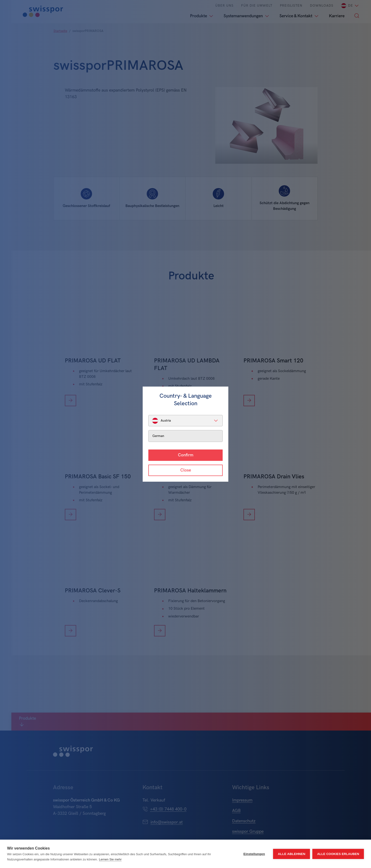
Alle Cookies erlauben (338, 854)
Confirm (186, 455)
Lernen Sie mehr (110, 859)
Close (186, 470)
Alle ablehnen (291, 854)
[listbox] (185, 421)
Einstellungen (254, 854)
